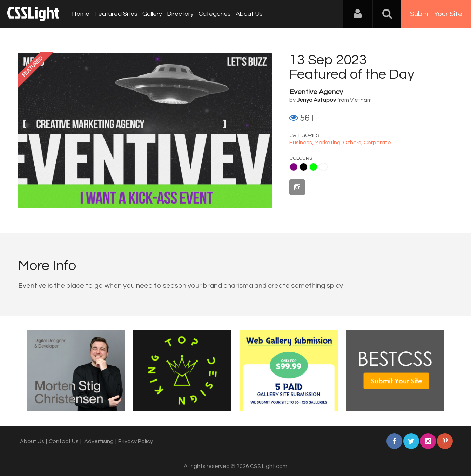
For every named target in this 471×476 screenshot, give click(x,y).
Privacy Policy (136, 441)
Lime (313, 167)
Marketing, (329, 143)
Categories (215, 14)
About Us (249, 14)
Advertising (99, 441)
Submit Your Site (436, 14)
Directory (180, 14)
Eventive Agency (316, 92)
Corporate (377, 143)
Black (304, 167)
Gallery (152, 14)
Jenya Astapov (316, 100)
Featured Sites (116, 14)
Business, (302, 143)
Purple (294, 167)
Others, (353, 143)
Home (81, 14)
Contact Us (64, 441)
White (323, 167)
